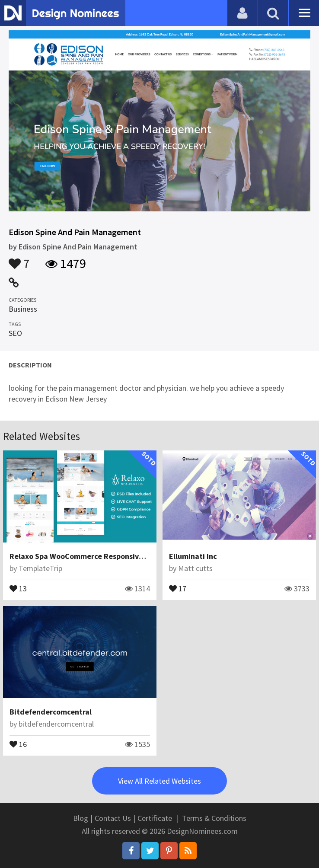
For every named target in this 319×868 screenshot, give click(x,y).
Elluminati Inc (193, 556)
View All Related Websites (159, 781)
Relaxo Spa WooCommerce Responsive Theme (89, 556)
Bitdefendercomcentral (51, 712)
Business (23, 309)
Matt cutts (195, 568)
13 (18, 588)
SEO (15, 333)
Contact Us (113, 818)
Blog (81, 818)
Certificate (155, 818)
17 (178, 588)
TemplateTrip (40, 568)
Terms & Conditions (214, 818)
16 (18, 744)
